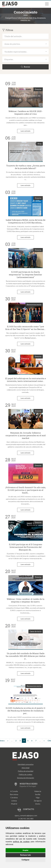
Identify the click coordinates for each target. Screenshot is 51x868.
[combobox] (25, 44)
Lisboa (14, 801)
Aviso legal (25, 768)
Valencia (38, 791)
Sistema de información (26, 778)
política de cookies (21, 842)
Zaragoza (38, 801)
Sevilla (38, 794)
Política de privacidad (26, 771)
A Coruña (14, 791)
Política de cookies (25, 774)
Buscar (25, 67)
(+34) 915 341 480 (26, 819)
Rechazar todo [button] (26, 855)
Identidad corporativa (26, 764)
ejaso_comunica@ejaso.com (26, 815)
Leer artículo (25, 131)
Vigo (38, 797)
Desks (38, 804)
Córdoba (14, 797)
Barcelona (14, 794)
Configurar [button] (26, 860)
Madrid (14, 804)
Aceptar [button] (25, 850)
